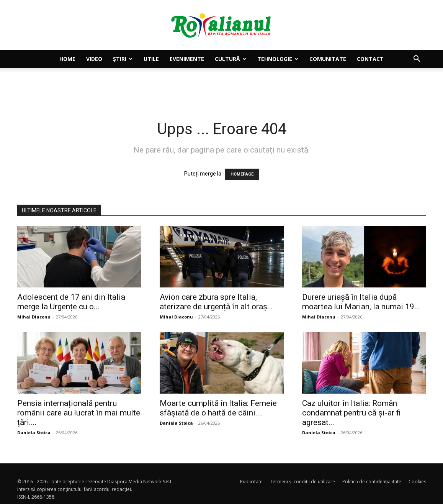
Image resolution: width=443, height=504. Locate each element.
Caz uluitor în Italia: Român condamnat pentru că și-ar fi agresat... (351, 413)
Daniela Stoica (34, 433)
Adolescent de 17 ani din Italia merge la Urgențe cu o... (71, 302)
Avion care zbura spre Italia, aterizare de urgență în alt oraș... (216, 302)
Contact (370, 59)
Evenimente (187, 59)
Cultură (230, 59)
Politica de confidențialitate (372, 482)
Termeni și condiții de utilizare (302, 482)
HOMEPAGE (242, 174)
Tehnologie (278, 59)
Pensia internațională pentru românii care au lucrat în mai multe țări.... (79, 413)
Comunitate (328, 59)
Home (67, 59)
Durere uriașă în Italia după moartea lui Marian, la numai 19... (361, 302)
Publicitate (251, 482)
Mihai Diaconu (34, 317)
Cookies (417, 482)
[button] (417, 60)
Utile (151, 59)
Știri (123, 59)
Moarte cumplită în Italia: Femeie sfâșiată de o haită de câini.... (218, 408)
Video (94, 59)
